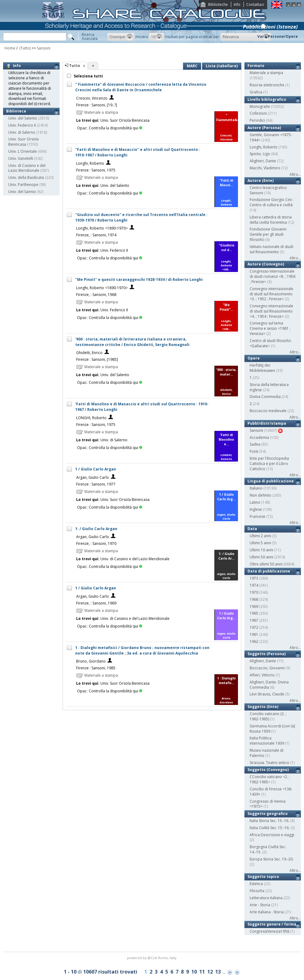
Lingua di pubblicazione (271, 481)
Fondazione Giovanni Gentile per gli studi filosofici (268, 234)
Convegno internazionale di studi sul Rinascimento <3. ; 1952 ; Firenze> (271, 294)
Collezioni (258, 113)
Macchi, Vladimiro (265, 168)
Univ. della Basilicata (26, 177)
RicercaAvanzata (90, 37)
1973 (254, 578)
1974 (254, 585)
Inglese (256, 509)
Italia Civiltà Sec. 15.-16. (270, 828)
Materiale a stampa (266, 73)
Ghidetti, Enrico (89, 353)
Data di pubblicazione (269, 571)
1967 (254, 620)
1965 (254, 613)
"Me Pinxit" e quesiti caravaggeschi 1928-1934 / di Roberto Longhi (139, 279)
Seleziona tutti (88, 76)
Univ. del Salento (23, 118)
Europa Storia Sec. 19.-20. (272, 859)
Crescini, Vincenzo (92, 98)
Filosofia (257, 891)
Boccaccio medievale (268, 411)
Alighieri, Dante (263, 161)
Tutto (75, 66)
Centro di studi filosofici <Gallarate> (270, 343)
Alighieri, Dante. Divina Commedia (269, 685)
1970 (254, 592)
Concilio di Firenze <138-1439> (271, 792)
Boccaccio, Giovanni (267, 668)
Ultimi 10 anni (261, 550)
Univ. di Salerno (22, 132)
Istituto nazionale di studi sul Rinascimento (271, 249)
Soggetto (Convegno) (268, 770)
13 (218, 972)
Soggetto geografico (268, 814)
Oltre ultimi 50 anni (266, 564)
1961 (254, 634)
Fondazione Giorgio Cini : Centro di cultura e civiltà (272, 202)
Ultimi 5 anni (260, 543)
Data (252, 529)
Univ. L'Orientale (23, 151)
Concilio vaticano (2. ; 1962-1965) (268, 716)
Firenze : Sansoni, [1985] (97, 359)
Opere (254, 358)
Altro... (295, 174)
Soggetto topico (263, 877)
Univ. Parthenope (23, 185)
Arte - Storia (260, 905)
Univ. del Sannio (22, 192)
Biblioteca (16, 111)
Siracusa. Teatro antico (269, 763)
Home (10, 48)
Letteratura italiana (266, 898)
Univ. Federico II (22, 125)
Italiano (256, 488)
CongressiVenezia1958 (269, 931)
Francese (257, 516)
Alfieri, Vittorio (262, 675)
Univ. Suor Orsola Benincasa (23, 142)
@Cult (153, 958)
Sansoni (44, 48)
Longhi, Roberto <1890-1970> (102, 228)
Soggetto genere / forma (272, 924)
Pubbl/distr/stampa (267, 423)
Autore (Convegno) (266, 264)
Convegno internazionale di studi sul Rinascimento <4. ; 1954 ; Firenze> (271, 311)
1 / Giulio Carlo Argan (96, 469)
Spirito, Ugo (260, 154)
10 (194, 972)
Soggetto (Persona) (267, 654)
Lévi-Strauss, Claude (267, 694)
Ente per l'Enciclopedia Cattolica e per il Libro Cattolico (269, 464)
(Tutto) (25, 48)
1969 (254, 606)
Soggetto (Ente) (263, 707)
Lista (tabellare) (222, 66)
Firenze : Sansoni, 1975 (96, 170)
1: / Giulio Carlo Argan (96, 529)
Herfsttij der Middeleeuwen (262, 368)
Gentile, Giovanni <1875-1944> (271, 137)
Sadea (255, 444)
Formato (256, 66)
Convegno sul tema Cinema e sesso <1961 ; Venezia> (270, 328)
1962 (254, 642)
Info (237, 4)
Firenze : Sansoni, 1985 (96, 668)
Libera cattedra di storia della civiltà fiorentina (271, 220)
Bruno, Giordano (91, 661)
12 (210, 972)
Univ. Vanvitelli (21, 158)
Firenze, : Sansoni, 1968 (96, 295)
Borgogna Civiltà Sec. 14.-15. (268, 849)
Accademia (259, 437)
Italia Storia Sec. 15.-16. (269, 821)
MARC (192, 66)
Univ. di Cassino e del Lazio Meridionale (27, 168)
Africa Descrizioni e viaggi (272, 835)
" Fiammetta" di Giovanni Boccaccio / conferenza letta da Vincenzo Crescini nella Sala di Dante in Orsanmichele (141, 87)
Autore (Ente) (261, 181)
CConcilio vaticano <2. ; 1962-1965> (270, 779)
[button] (121, 37)
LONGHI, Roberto (91, 418)
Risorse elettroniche (267, 85)
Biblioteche (218, 4)
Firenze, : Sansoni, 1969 (96, 603)
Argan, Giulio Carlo (93, 477)
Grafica (256, 92)
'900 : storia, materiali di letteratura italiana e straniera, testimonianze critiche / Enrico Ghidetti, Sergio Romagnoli (132, 342)
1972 (254, 627)
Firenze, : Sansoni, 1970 (96, 543)
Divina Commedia (265, 397)
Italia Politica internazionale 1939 (267, 741)
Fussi (254, 451)
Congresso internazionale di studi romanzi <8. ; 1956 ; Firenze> (273, 276)
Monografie (260, 106)
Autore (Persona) (264, 128)
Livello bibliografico (267, 99)
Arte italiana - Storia (267, 912)
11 (202, 972)
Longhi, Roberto (90, 163)
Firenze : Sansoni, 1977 (96, 484)
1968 (254, 599)
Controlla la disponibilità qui (115, 128)
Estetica (256, 884)
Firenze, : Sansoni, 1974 (96, 235)
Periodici (257, 120)
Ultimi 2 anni (260, 536)
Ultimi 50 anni (261, 557)
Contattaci (255, 4)
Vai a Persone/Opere (278, 36)
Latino (255, 502)
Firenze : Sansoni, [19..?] (97, 105)
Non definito (261, 495)
